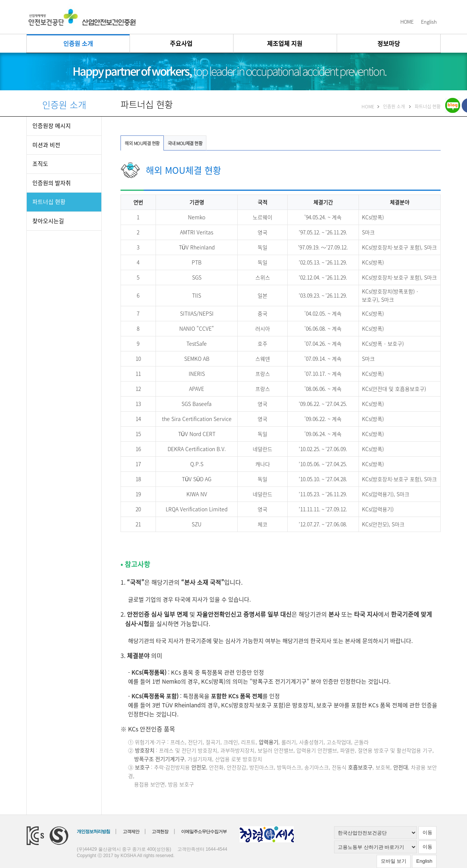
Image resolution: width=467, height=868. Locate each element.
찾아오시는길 (48, 221)
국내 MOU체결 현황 (185, 143)
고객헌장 (160, 832)
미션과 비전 (46, 145)
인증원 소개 (78, 43)
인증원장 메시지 (52, 126)
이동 (427, 832)
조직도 (40, 164)
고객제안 (131, 832)
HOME (407, 22)
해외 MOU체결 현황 (142, 143)
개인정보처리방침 (93, 832)
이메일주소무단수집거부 (204, 832)
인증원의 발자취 (52, 183)
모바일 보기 (394, 861)
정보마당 (389, 43)
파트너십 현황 (49, 202)
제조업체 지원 (285, 43)
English (429, 22)
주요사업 (181, 43)
